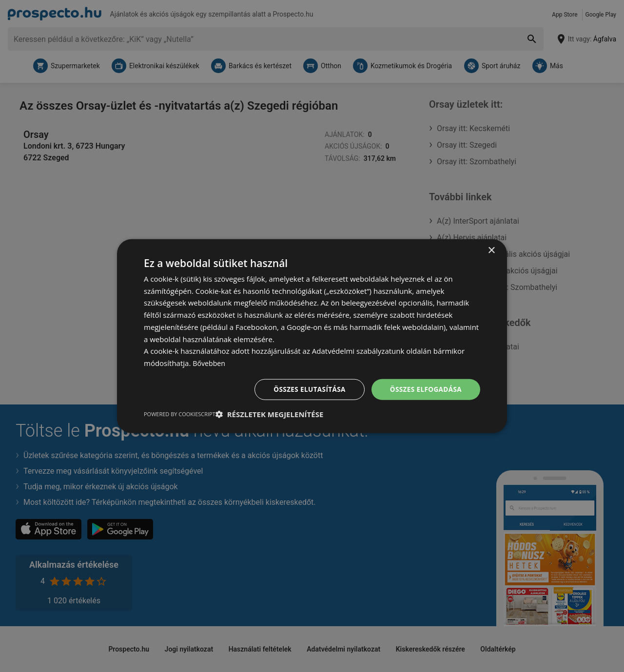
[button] (270, 415)
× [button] (491, 250)
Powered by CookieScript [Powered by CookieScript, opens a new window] (180, 414)
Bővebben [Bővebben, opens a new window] (210, 363)
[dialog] (312, 336)
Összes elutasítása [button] (306, 389)
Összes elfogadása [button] (425, 389)
